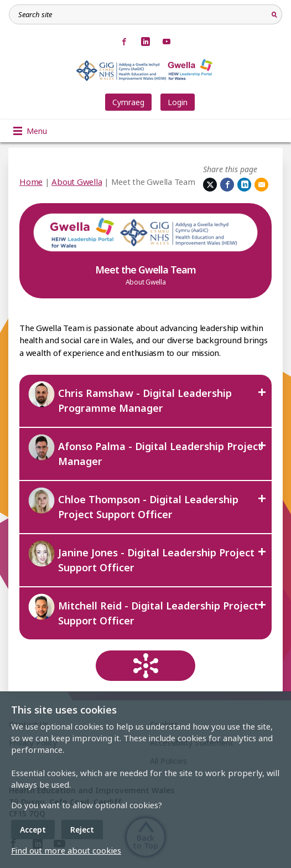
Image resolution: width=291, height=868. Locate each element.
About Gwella (77, 182)
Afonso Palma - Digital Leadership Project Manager (145, 451)
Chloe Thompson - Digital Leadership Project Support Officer (133, 504)
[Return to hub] (145, 666)
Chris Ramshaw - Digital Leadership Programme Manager (130, 397)
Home (31, 182)
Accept (33, 830)
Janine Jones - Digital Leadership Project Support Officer (141, 557)
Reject (82, 830)
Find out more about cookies (66, 850)
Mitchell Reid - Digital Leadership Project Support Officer (143, 610)
